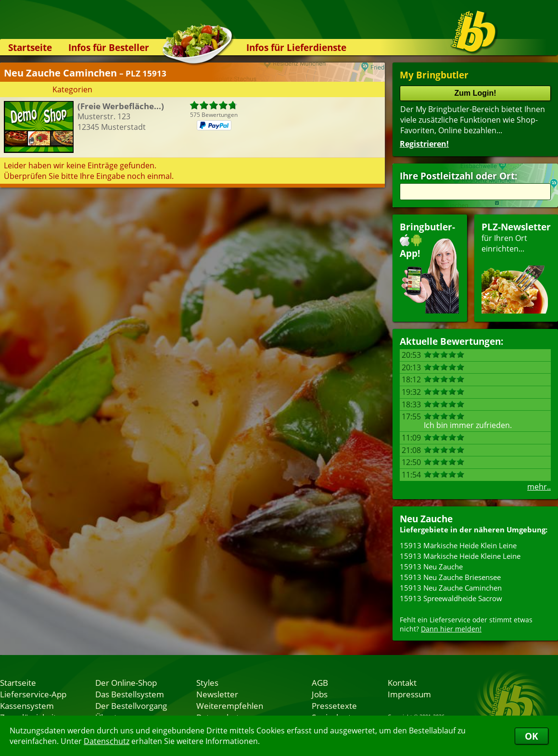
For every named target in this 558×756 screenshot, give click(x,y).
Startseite (30, 47)
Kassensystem (27, 706)
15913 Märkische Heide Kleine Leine (460, 556)
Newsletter (217, 694)
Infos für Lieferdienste (296, 47)
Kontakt (402, 682)
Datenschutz (107, 741)
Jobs (320, 694)
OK (532, 736)
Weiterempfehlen (230, 706)
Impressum (409, 694)
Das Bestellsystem (130, 694)
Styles (207, 682)
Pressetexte (334, 706)
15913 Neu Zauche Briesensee (450, 577)
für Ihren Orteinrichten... (516, 267)
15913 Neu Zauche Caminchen (451, 588)
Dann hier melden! (451, 629)
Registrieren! (424, 144)
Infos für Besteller (109, 47)
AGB (320, 682)
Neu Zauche (426, 519)
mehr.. (539, 487)
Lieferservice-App (33, 694)
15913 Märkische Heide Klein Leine (458, 545)
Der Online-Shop (126, 682)
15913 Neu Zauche (431, 567)
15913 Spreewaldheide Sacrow (451, 598)
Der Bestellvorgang (131, 706)
